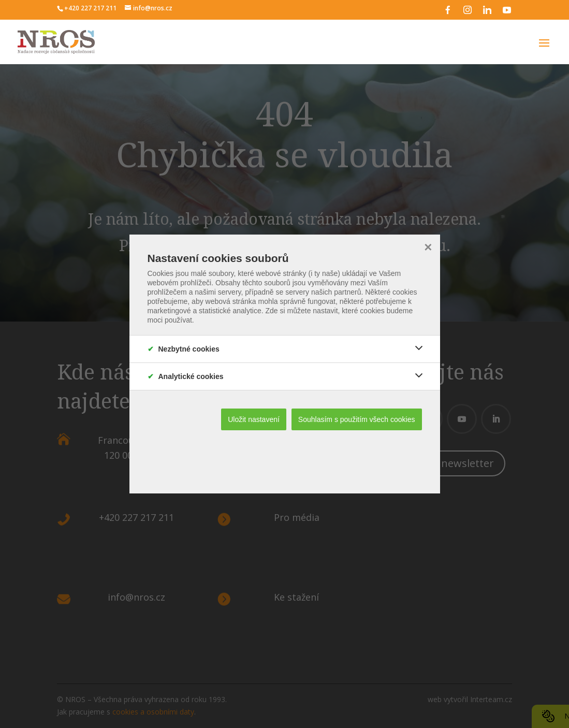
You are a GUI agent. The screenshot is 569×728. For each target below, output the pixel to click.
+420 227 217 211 (90, 8)
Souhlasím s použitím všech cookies (357, 419)
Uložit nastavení (254, 419)
